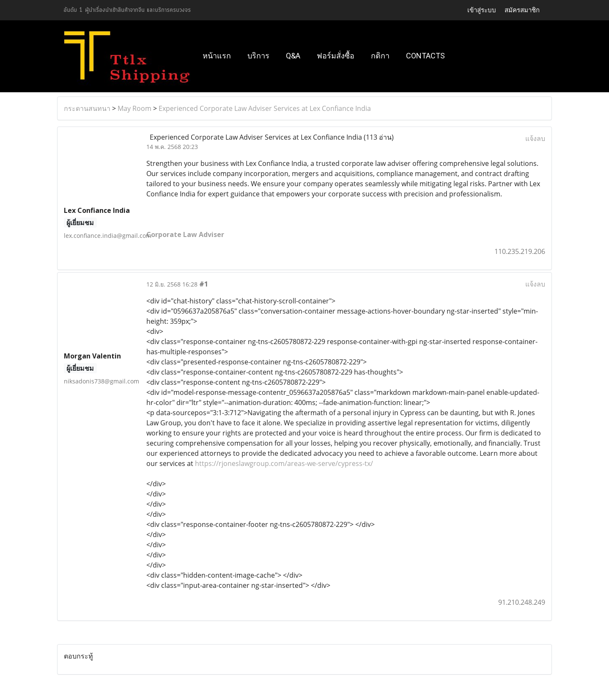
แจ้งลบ (535, 138)
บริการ (258, 56)
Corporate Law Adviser (185, 234)
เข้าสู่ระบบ (482, 10)
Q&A (293, 56)
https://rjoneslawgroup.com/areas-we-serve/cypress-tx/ (284, 463)
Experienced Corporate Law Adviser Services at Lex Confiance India (265, 108)
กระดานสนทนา (87, 108)
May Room (134, 108)
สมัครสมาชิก (522, 10)
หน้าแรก (217, 56)
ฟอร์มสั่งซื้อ (336, 56)
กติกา (380, 56)
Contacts (425, 56)
